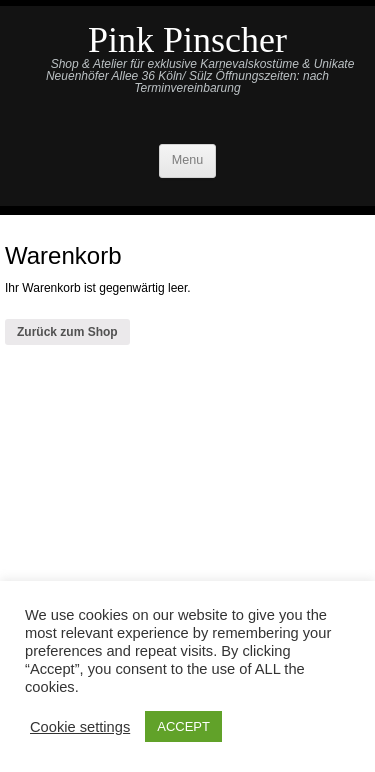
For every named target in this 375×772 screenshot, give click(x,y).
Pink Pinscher (187, 40)
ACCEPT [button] (183, 726)
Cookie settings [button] (80, 727)
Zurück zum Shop (67, 332)
